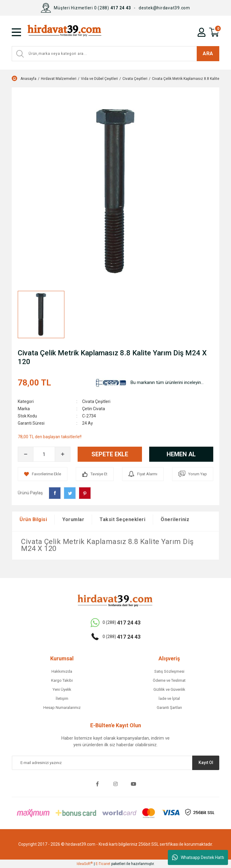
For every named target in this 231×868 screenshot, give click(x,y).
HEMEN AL (181, 454)
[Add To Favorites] (43, 474)
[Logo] (79, 32)
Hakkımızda (62, 671)
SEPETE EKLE (110, 454)
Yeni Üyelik (62, 689)
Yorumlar (73, 519)
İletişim (62, 698)
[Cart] (214, 32)
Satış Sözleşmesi (169, 671)
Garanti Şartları (169, 708)
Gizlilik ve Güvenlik (169, 689)
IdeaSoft (85, 864)
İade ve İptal (169, 698)
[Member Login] (202, 32)
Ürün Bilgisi (33, 519)
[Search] (115, 54)
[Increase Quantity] (63, 454)
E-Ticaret (103, 864)
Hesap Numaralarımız (62, 708)
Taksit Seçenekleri (122, 519)
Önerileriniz (175, 519)
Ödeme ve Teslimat (169, 680)
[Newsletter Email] (115, 763)
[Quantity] (44, 454)
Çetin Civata (94, 409)
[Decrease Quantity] (26, 454)
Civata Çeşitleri (96, 401)
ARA (208, 53)
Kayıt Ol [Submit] (206, 763)
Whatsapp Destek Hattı (198, 857)
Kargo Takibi (62, 680)
